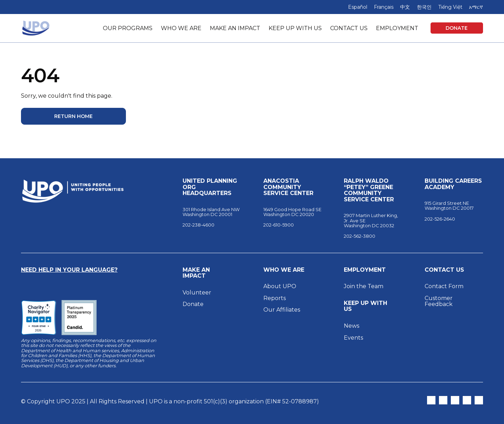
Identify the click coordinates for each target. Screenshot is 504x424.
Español (358, 7)
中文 (405, 7)
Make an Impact (196, 273)
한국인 (424, 7)
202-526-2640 (440, 219)
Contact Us (444, 270)
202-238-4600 (198, 225)
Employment (365, 270)
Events (353, 338)
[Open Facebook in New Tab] (455, 400)
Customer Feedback (439, 301)
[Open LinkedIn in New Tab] (467, 400)
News (352, 326)
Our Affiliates (282, 310)
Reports (275, 298)
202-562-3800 (360, 236)
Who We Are (284, 270)
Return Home (73, 116)
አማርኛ (476, 7)
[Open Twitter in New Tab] (431, 400)
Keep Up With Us (365, 306)
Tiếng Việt (450, 7)
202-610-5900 (279, 225)
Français (384, 7)
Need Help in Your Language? (69, 270)
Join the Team (364, 286)
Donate (457, 28)
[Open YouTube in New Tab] (479, 400)
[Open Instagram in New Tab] (443, 400)
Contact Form (444, 286)
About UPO (280, 286)
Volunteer (197, 293)
